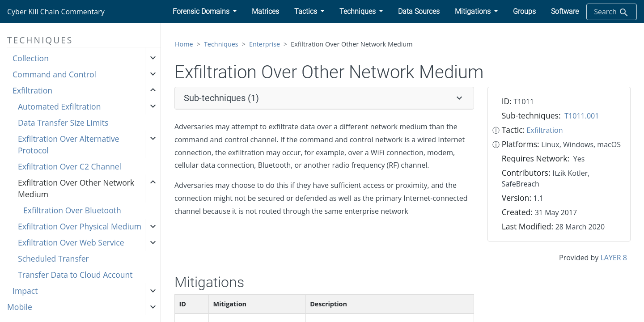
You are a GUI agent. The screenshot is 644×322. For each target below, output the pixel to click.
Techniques (221, 44)
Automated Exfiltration (59, 106)
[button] (205, 12)
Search (612, 12)
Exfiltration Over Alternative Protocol (69, 144)
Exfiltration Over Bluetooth (72, 210)
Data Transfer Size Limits (63, 123)
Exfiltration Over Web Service (71, 242)
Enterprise (265, 44)
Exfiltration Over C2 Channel (70, 166)
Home (184, 44)
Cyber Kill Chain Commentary (56, 12)
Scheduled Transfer (53, 258)
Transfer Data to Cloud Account (75, 275)
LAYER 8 (614, 258)
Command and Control (54, 74)
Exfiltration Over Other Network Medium (76, 188)
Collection (31, 58)
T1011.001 (582, 116)
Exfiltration (32, 90)
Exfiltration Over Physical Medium (80, 226)
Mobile (20, 307)
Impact (25, 291)
